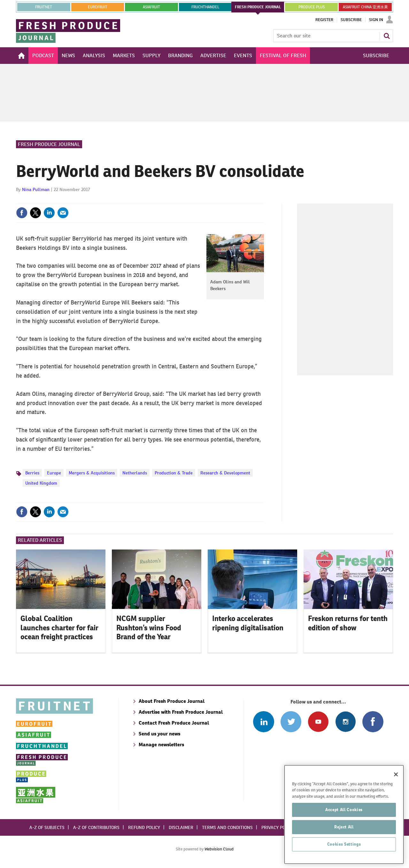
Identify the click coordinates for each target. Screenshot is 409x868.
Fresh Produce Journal (49, 144)
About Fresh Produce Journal (172, 701)
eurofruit (98, 7)
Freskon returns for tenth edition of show (348, 623)
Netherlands (135, 473)
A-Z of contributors (96, 827)
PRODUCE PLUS (312, 7)
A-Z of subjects (47, 827)
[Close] (396, 796)
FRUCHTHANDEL (205, 7)
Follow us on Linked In (263, 722)
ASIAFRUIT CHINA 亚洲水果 (365, 7)
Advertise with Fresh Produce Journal (181, 712)
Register (324, 20)
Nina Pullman (36, 189)
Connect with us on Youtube (318, 722)
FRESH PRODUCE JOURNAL (258, 7)
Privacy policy (278, 827)
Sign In (376, 20)
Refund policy (144, 827)
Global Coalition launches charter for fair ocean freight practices (59, 628)
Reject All (344, 849)
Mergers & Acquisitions (92, 473)
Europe (54, 473)
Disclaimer (181, 827)
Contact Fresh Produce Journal (174, 723)
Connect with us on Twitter (291, 722)
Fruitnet (44, 7)
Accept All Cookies (344, 832)
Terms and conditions (227, 827)
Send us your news (159, 734)
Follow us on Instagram (346, 722)
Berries (32, 473)
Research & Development (225, 473)
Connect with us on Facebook (373, 722)
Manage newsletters (161, 745)
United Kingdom (41, 483)
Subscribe (351, 20)
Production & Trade (174, 473)
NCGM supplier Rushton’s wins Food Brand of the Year (149, 628)
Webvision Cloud (219, 849)
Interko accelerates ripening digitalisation (248, 623)
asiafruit (151, 7)
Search (387, 36)
